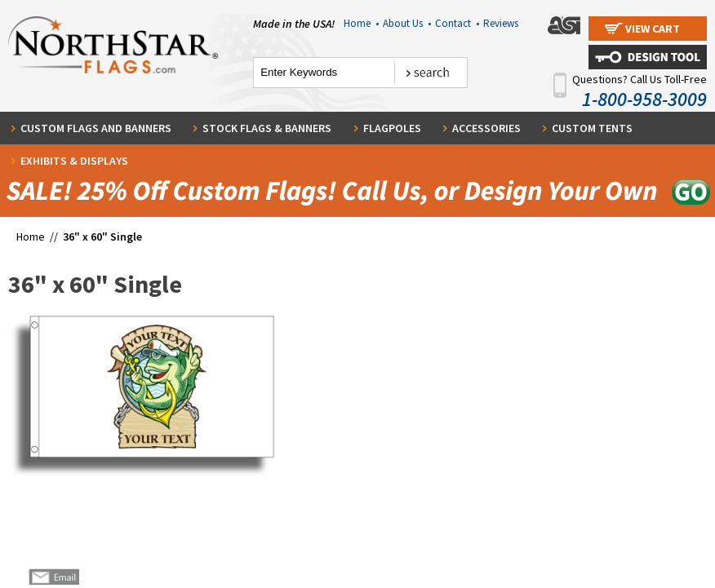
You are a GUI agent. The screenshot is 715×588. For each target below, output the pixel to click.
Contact (457, 23)
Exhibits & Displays (74, 161)
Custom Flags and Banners (96, 128)
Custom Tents (592, 128)
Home (361, 23)
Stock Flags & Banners (267, 128)
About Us (407, 23)
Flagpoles (392, 128)
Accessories (486, 128)
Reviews (501, 23)
